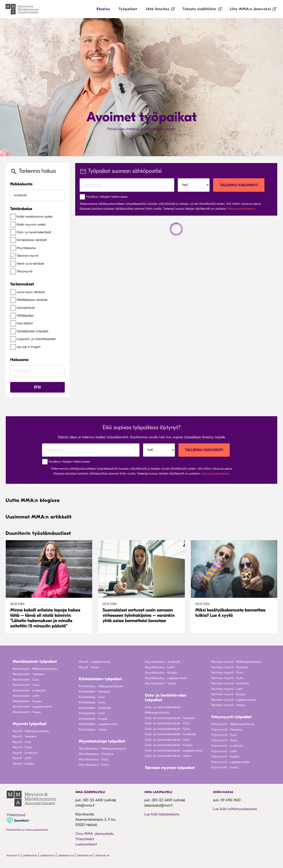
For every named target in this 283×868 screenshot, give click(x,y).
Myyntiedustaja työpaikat (102, 741)
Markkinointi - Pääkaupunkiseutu (35, 669)
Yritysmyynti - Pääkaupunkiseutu (233, 724)
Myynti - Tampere (25, 736)
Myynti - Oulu (22, 742)
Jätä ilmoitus (158, 9)
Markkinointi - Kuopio (27, 701)
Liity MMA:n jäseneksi (250, 9)
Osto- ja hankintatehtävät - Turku (168, 729)
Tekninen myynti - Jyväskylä (230, 683)
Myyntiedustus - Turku (94, 765)
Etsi (37, 387)
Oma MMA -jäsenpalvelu (95, 834)
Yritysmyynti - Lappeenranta (230, 762)
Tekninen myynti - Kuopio (228, 694)
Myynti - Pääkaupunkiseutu (31, 731)
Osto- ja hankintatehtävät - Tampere (170, 718)
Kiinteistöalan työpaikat (100, 679)
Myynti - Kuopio (23, 764)
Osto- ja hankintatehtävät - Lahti (167, 740)
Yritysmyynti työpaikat (231, 717)
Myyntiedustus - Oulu (93, 759)
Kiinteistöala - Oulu (92, 697)
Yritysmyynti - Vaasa (225, 767)
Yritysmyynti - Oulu (224, 735)
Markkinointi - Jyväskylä (29, 690)
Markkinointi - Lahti (26, 696)
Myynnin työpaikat (30, 724)
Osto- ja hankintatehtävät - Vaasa (168, 756)
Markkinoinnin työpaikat (35, 662)
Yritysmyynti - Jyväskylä (227, 746)
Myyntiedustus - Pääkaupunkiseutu (102, 749)
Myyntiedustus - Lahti (159, 667)
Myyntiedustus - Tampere (96, 754)
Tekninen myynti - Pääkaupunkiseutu (236, 662)
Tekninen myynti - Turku (227, 678)
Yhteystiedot (85, 839)
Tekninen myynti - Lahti (227, 689)
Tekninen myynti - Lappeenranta (233, 700)
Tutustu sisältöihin (200, 9)
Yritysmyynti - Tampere (227, 730)
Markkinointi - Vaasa (27, 712)
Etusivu (103, 9)
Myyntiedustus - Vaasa (160, 683)
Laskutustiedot (86, 844)
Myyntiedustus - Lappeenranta (166, 678)
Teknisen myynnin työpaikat (170, 768)
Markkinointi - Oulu (26, 680)
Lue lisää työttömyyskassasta (235, 809)
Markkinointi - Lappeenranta (32, 707)
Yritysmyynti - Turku (224, 740)
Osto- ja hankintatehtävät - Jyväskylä (170, 734)
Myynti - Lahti (22, 758)
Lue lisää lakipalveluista (162, 814)
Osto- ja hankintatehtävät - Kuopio (169, 745)
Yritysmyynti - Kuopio (225, 757)
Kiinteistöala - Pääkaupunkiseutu (101, 686)
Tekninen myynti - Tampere (230, 667)
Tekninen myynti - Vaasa (228, 705)
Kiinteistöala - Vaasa (93, 730)
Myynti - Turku (22, 747)
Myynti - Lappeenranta (94, 662)
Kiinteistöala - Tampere (95, 692)
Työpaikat (128, 9)
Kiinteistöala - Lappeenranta (98, 724)
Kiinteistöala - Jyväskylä (95, 708)
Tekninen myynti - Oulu (227, 673)
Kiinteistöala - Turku (92, 702)
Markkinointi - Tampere (29, 674)
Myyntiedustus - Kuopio (161, 673)
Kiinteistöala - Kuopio (93, 719)
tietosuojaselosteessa (241, 209)
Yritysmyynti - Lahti (224, 751)
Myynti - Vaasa (89, 667)
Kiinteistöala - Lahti (92, 713)
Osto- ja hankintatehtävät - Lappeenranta (174, 751)
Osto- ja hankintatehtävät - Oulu (167, 723)
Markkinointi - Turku (26, 685)
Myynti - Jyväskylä (25, 753)
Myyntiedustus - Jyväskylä (162, 662)
